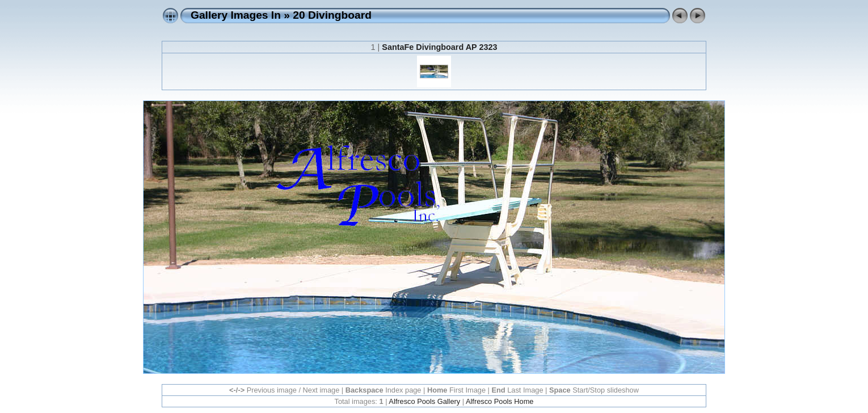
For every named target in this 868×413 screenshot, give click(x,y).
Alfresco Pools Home (500, 401)
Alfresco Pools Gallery (424, 401)
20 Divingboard (332, 15)
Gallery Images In (236, 15)
